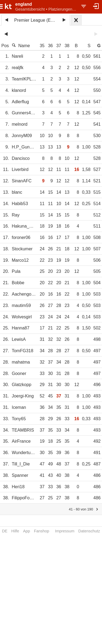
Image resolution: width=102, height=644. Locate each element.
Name (21, 46)
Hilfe (15, 531)
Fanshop (42, 531)
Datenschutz (89, 531)
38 (67, 46)
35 (42, 46)
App (27, 531)
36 (50, 46)
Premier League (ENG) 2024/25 (36, 20)
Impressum (65, 531)
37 (59, 46)
